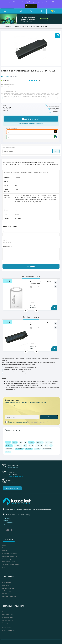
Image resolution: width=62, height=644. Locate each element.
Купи (56, 151)
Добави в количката (31, 119)
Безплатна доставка (8, 548)
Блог (4, 567)
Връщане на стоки (8, 617)
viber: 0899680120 (8, 523)
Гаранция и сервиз (8, 559)
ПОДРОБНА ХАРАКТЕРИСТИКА (10, 98)
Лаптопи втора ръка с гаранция (11, 564)
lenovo (8, 442)
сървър (8, 452)
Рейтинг (6, 240)
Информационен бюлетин (10, 596)
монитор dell (10, 449)
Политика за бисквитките (10, 556)
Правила (5, 551)
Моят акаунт (6, 585)
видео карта (18, 445)
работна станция (47, 449)
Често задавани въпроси (9, 562)
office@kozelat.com (13, 467)
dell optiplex (49, 442)
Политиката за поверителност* (38, 422)
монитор (37, 449)
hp (25, 442)
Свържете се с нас (7, 615)
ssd (25, 445)
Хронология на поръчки (9, 588)
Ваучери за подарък (8, 630)
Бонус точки (6, 594)
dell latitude (29, 449)
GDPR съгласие (7, 583)
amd (46, 445)
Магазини (5, 612)
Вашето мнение (8, 246)
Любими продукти (8, 591)
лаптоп (15, 442)
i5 (51, 445)
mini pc (31, 445)
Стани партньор (7, 623)
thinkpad (31, 442)
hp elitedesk (19, 449)
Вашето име (7, 231)
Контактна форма (12, 488)
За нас (4, 545)
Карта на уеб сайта (8, 620)
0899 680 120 (12, 475)
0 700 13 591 (12, 472)
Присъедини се (31, 6)
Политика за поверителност (10, 553)
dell (21, 442)
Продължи (31, 266)
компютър (9, 445)
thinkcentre (40, 442)
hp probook (39, 445)
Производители (7, 628)
